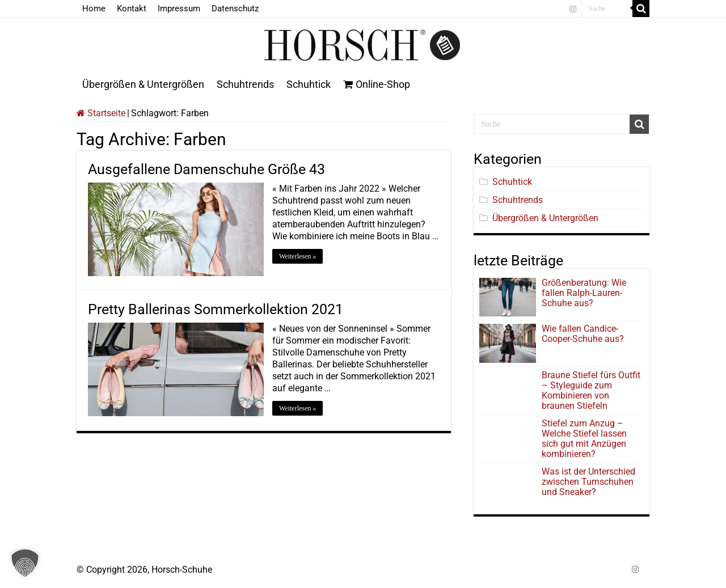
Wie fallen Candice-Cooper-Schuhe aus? (583, 334)
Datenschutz (235, 9)
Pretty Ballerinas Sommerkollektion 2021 (216, 309)
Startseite (101, 113)
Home (94, 9)
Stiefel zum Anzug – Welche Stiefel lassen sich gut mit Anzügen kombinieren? (584, 439)
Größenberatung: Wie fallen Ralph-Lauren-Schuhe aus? (584, 293)
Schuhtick (309, 84)
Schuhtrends (245, 84)
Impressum (179, 9)
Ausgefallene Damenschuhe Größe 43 (206, 169)
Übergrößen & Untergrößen (143, 84)
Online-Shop (377, 84)
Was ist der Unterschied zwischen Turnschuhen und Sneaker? (588, 482)
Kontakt (132, 9)
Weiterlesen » (297, 256)
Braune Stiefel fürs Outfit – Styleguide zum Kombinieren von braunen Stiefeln (591, 390)
